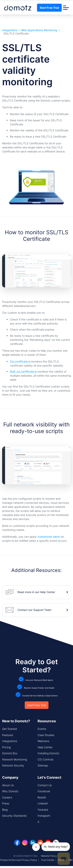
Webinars (43, 741)
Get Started (10, 729)
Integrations (10, 30)
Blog (5, 810)
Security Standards (14, 816)
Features (8, 735)
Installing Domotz (48, 753)
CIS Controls (45, 759)
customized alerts (49, 537)
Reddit (42, 797)
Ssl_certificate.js (20, 361)
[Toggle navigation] (66, 8)
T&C (70, 860)
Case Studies (46, 735)
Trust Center (48, 860)
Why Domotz (10, 791)
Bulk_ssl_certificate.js (23, 372)
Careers (7, 797)
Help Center (45, 747)
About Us (8, 785)
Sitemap (43, 765)
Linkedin (43, 803)
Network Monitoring (15, 759)
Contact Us (45, 785)
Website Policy (49, 856)
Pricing (6, 747)
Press (6, 803)
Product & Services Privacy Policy (19, 860)
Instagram (44, 816)
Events (42, 729)
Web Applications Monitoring (39, 30)
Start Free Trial (49, 8)
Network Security (13, 765)
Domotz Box (10, 753)
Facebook (44, 791)
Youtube (43, 810)
